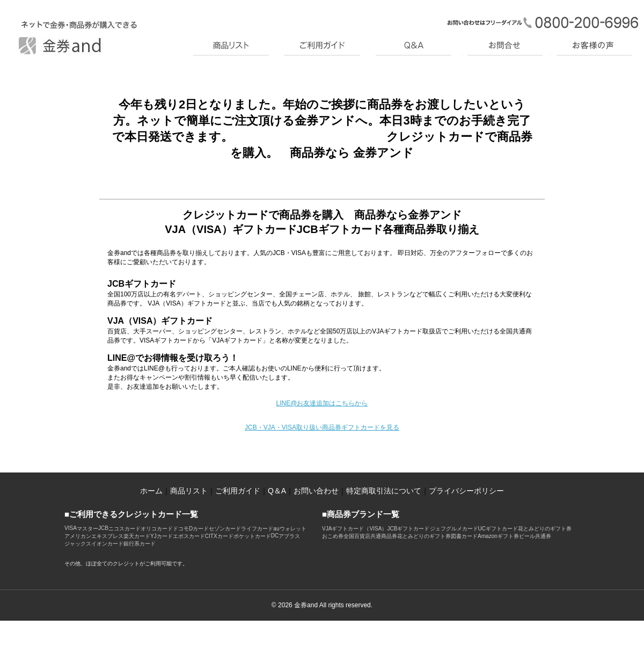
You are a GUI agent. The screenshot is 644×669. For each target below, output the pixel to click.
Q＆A (277, 491)
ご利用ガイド (238, 491)
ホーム (151, 491)
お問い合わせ (316, 491)
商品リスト (189, 491)
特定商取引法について (384, 491)
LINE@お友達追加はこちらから (322, 403)
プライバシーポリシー (466, 491)
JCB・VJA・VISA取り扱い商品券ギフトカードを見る (322, 427)
